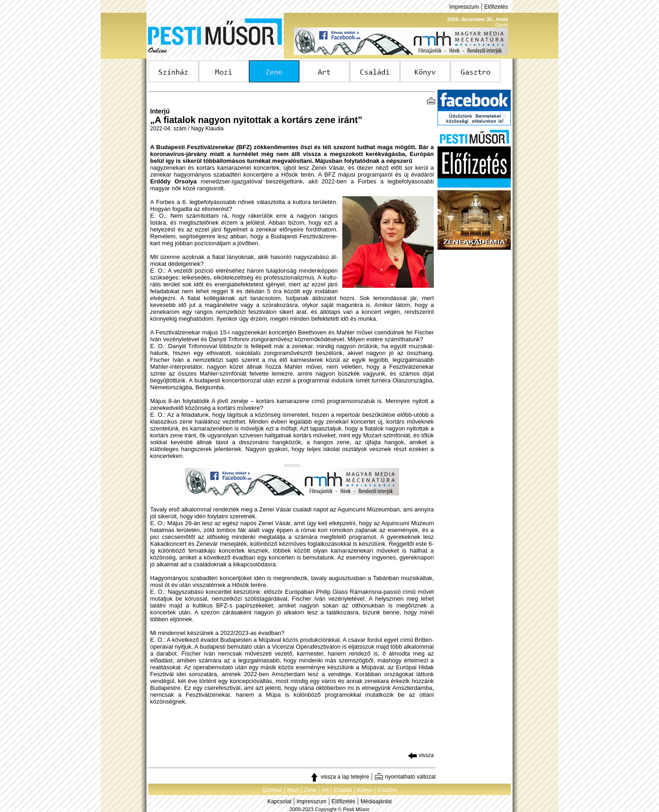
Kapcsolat (279, 801)
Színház (272, 790)
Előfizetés (496, 7)
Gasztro (387, 790)
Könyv (365, 790)
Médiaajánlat (376, 801)
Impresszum (464, 7)
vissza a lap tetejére (339, 777)
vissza (421, 755)
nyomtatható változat (405, 777)
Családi (343, 790)
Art (325, 790)
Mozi (293, 790)
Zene (310, 790)
